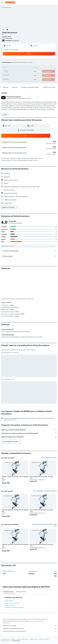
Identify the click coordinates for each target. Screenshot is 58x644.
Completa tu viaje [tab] (8, 592)
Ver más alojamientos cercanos (49, 458)
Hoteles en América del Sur (22, 639)
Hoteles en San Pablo (44, 639)
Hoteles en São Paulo (10, 605)
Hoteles (13, 639)
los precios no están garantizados (36, 621)
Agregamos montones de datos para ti (30, 628)
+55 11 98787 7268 (7, 38)
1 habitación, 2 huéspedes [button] (11, 50)
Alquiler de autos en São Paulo (12, 603)
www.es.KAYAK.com (5, 639)
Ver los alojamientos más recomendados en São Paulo (45, 525)
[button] (3, 2)
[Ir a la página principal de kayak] (10, 2)
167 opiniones (15, 40)
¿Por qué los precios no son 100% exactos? (30, 631)
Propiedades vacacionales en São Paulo (14, 607)
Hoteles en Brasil (34, 639)
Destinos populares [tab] (21, 592)
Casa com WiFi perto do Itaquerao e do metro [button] (41, 477)
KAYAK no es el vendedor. (30, 626)
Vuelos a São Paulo (9, 601)
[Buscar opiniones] (30, 246)
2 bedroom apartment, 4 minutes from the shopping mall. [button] (15, 477)
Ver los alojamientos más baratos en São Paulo (45, 491)
